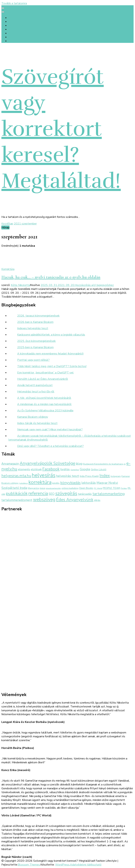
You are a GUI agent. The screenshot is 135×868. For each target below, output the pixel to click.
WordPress (62, 865)
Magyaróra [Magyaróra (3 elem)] (33, 488)
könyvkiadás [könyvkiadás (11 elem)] (70, 483)
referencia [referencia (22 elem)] (38, 493)
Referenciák (16, 33)
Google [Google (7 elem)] (85, 469)
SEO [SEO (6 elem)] (52, 494)
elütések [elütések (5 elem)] (36, 469)
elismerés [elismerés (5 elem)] (24, 469)
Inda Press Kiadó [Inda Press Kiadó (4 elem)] (89, 476)
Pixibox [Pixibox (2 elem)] (124, 488)
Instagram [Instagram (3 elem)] (116, 476)
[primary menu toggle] (3, 8)
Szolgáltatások (18, 25)
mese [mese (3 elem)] (42, 488)
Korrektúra (8, 269)
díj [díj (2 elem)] (125, 464)
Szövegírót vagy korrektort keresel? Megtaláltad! (61, 129)
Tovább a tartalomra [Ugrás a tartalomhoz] (14, 3)
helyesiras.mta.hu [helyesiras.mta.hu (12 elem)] (16, 476)
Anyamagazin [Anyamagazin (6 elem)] (10, 464)
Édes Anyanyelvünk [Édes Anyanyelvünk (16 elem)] (75, 500)
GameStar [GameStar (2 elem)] (75, 470)
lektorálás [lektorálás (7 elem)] (89, 483)
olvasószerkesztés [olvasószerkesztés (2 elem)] (53, 488)
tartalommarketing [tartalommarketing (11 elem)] (109, 494)
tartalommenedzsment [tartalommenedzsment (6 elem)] (17, 500)
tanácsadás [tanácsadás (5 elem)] (85, 494)
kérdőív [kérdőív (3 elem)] (56, 483)
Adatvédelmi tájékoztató (86, 865)
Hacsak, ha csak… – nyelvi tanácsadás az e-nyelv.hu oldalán (51, 277)
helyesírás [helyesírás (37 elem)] (44, 475)
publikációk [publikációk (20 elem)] (17, 493)
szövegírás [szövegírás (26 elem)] (66, 493)
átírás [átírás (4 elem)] (97, 500)
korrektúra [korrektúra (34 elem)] (40, 482)
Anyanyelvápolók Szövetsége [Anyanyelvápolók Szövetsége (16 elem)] (47, 463)
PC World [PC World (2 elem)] (98, 488)
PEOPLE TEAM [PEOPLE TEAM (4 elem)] (111, 488)
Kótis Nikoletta (20, 285)
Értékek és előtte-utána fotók (27, 29)
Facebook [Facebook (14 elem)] (51, 469)
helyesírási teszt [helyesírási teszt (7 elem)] (68, 476)
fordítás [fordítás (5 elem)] (65, 469)
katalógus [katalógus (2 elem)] (24, 483)
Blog (11, 41)
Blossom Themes (29, 865)
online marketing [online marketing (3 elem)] (70, 488)
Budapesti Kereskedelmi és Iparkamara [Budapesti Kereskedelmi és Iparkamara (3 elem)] (103, 464)
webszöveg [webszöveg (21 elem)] (44, 500)
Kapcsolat (15, 37)
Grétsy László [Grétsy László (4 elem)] (99, 469)
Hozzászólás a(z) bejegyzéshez (94, 285)
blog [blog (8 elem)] (79, 464)
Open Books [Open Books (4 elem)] (86, 488)
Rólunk (13, 22)
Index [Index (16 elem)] (105, 476)
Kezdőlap (14, 18)
